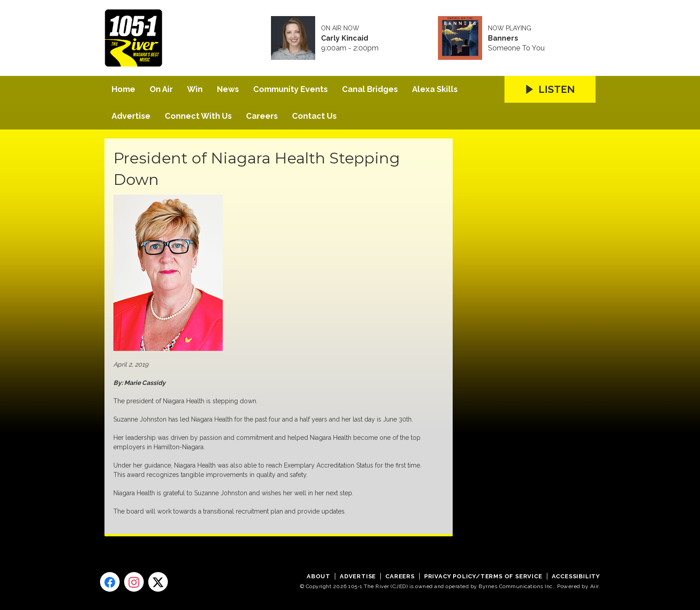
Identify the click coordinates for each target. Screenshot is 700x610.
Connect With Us (198, 116)
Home (123, 89)
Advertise (131, 116)
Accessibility (576, 576)
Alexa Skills (435, 89)
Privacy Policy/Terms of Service (483, 576)
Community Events (290, 89)
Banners (503, 38)
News (228, 89)
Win (195, 89)
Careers (262, 116)
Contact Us (314, 116)
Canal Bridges (370, 89)
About (319, 576)
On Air (161, 89)
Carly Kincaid (345, 38)
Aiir (594, 586)
